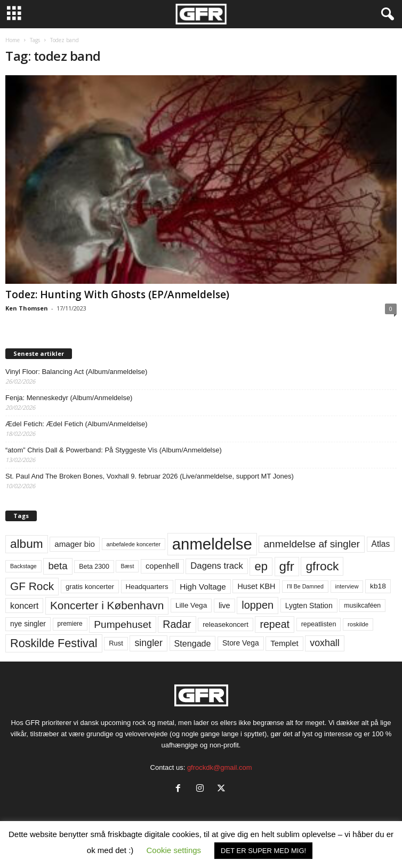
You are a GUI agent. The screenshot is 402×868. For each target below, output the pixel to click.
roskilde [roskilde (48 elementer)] (358, 624)
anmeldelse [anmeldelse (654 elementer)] (212, 544)
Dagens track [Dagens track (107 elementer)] (217, 566)
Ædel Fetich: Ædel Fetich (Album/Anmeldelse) (77, 424)
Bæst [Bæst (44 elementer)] (127, 566)
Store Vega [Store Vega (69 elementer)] (241, 643)
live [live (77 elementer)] (224, 606)
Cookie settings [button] (174, 850)
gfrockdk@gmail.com (220, 767)
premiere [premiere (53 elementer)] (70, 624)
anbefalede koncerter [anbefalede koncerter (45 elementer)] (134, 544)
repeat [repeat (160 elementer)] (275, 624)
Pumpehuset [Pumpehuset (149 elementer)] (122, 624)
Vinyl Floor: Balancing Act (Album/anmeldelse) (76, 372)
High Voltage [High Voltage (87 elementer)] (203, 587)
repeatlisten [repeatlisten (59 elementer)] (319, 624)
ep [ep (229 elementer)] (261, 566)
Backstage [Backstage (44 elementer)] (23, 566)
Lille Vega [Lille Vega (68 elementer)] (191, 605)
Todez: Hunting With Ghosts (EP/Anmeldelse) (117, 294)
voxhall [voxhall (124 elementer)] (325, 643)
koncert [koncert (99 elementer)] (24, 606)
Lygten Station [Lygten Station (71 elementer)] (309, 606)
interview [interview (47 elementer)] (347, 586)
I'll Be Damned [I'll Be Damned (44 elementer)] (305, 586)
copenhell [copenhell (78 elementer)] (162, 566)
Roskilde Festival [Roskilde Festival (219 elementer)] (54, 643)
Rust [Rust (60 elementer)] (116, 643)
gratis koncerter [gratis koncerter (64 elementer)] (90, 587)
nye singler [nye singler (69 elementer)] (28, 624)
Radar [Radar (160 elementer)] (177, 624)
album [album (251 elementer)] (27, 544)
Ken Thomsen (27, 308)
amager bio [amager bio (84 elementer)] (75, 544)
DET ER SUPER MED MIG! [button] (263, 851)
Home (13, 40)
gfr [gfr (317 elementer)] (287, 566)
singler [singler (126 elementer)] (148, 643)
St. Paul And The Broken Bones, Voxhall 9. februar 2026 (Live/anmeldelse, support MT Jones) (150, 476)
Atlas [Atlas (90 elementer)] (381, 544)
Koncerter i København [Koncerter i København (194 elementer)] (107, 605)
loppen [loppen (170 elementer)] (258, 605)
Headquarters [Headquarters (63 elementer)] (147, 587)
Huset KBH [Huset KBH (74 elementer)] (256, 586)
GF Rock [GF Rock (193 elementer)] (32, 586)
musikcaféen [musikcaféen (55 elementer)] (362, 606)
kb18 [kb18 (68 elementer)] (378, 586)
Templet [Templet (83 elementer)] (284, 643)
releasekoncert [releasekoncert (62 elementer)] (226, 624)
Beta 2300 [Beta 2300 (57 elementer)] (94, 567)
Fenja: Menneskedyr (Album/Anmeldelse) (69, 398)
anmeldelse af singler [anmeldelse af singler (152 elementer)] (312, 544)
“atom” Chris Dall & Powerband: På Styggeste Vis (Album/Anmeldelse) (114, 450)
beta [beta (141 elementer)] (58, 566)
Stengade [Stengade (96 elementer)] (193, 643)
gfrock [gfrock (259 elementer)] (322, 566)
